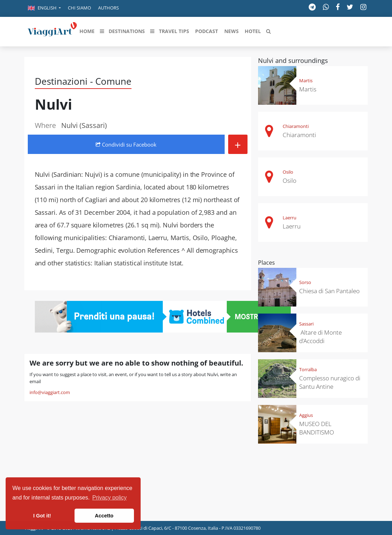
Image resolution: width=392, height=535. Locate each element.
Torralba (308, 369)
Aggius (306, 415)
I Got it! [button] (42, 516)
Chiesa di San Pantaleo (329, 291)
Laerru (290, 218)
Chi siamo (79, 8)
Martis (306, 80)
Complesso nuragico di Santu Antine (330, 382)
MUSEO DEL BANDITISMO (317, 428)
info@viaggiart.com (50, 392)
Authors (108, 8)
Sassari (306, 324)
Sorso (305, 282)
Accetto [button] (104, 516)
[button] (44, 8)
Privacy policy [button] (110, 498)
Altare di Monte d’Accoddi (320, 337)
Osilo (288, 172)
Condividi (126, 144)
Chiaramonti (296, 126)
